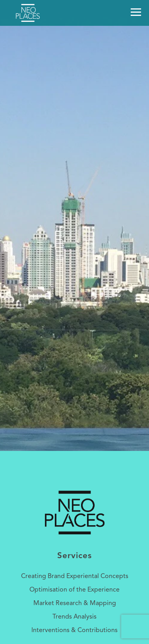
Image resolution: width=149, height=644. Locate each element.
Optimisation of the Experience (74, 590)
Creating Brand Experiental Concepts (75, 576)
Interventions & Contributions (74, 630)
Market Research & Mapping (75, 603)
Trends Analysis (74, 617)
